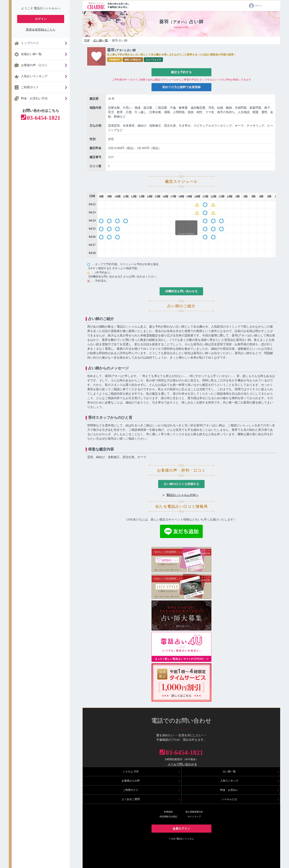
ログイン (41, 19)
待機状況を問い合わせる (181, 291)
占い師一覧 (101, 40)
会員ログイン (181, 828)
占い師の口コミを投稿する (181, 484)
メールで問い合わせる (182, 764)
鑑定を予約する (181, 72)
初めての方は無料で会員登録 (181, 87)
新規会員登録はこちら (41, 30)
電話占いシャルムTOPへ (182, 495)
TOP (87, 40)
